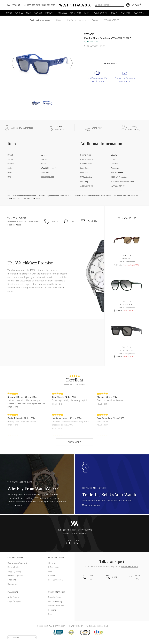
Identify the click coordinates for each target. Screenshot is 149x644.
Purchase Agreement (97, 626)
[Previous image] (13, 63)
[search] (96, 5)
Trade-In (114, 13)
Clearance (139, 13)
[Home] (75, 5)
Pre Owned (126, 13)
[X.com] (77, 543)
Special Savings (100, 13)
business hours (14, 225)
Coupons (52, 610)
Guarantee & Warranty (18, 563)
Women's (38, 13)
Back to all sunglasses (40, 20)
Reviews (52, 575)
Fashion (95, 20)
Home (59, 20)
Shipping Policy (14, 571)
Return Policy (13, 567)
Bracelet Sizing (55, 597)
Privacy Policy (75, 626)
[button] (137, 5)
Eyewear (49, 13)
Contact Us (12, 584)
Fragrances (62, 13)
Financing (12, 580)
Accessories (76, 13)
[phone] (39, 5)
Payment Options (15, 575)
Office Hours (54, 567)
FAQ (50, 571)
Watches (19, 13)
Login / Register (15, 601)
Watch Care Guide (56, 605)
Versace (82, 20)
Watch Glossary (55, 601)
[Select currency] (22, 637)
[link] (97, 77)
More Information (91, 505)
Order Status (13, 597)
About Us (52, 563)
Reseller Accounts (56, 580)
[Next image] (71, 63)
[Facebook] (69, 543)
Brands (9, 13)
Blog (50, 614)
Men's (29, 13)
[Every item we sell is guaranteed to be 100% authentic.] (19, 128)
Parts (87, 13)
